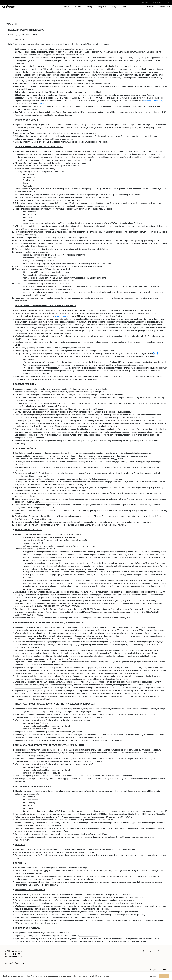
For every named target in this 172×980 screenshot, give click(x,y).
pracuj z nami (137, 7)
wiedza (124, 7)
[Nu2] (156, 353)
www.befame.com (63, 316)
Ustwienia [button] (154, 976)
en (168, 2)
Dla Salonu (146, 2)
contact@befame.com (153, 101)
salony (114, 7)
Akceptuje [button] (164, 976)
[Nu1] (42, 104)
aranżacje (78, 7)
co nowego (151, 7)
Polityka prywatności (158, 970)
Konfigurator (102, 7)
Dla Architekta (157, 2)
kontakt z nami (165, 7)
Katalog (89, 7)
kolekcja (66, 7)
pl (165, 2)
